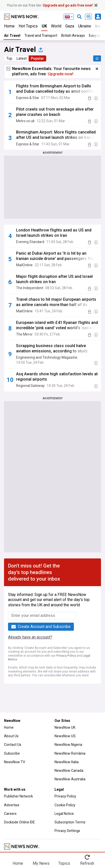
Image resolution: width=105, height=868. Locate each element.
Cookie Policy (65, 805)
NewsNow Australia (70, 779)
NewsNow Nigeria (68, 745)
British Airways (73, 36)
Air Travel (12, 36)
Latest (22, 58)
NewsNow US (65, 736)
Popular (37, 58)
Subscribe (12, 753)
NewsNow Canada (69, 771)
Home (9, 26)
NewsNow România (70, 753)
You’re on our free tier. (50, 5)
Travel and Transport (41, 36)
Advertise (12, 805)
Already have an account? (30, 637)
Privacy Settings (67, 831)
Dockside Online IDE (19, 822)
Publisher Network (18, 796)
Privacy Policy (66, 656)
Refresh (87, 863)
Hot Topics (28, 26)
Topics (64, 863)
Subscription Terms (70, 822)
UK (44, 26)
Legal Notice (64, 814)
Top (9, 58)
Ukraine (85, 26)
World (56, 26)
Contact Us (13, 745)
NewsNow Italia (67, 762)
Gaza (70, 26)
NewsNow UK (65, 727)
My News (41, 863)
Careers (10, 814)
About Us (11, 736)
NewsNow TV (15, 762)
